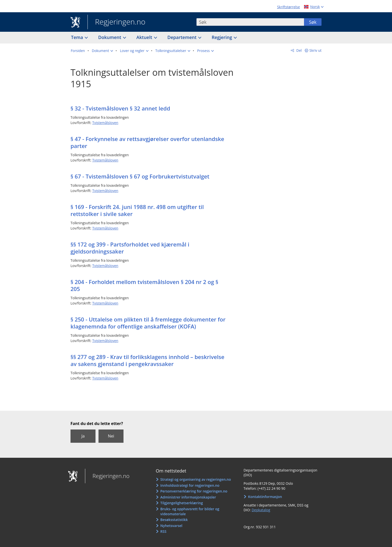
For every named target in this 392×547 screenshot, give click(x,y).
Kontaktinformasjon (265, 497)
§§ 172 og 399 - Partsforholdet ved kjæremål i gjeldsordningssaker (130, 248)
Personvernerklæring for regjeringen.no (194, 491)
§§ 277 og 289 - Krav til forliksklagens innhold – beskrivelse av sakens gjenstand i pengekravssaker (147, 360)
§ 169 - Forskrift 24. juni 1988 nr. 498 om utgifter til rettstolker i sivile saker (137, 210)
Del (299, 50)
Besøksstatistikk (174, 520)
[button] (102, 51)
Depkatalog (261, 510)
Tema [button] (78, 37)
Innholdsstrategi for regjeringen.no (190, 485)
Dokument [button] (110, 37)
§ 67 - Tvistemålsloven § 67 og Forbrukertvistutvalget (140, 176)
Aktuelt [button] (145, 37)
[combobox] (250, 22)
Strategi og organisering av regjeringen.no (196, 479)
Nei (111, 436)
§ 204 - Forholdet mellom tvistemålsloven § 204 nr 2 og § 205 (144, 285)
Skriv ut (316, 50)
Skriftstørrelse (288, 7)
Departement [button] (183, 37)
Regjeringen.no (116, 22)
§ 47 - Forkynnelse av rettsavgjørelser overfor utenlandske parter (147, 142)
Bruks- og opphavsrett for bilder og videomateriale (190, 511)
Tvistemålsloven (105, 123)
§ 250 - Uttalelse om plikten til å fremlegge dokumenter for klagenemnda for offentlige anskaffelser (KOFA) (148, 323)
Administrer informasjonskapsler (188, 497)
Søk (313, 22)
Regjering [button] (222, 37)
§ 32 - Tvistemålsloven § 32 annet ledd (120, 108)
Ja (83, 436)
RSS (163, 531)
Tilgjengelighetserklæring (181, 503)
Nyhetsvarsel (171, 526)
